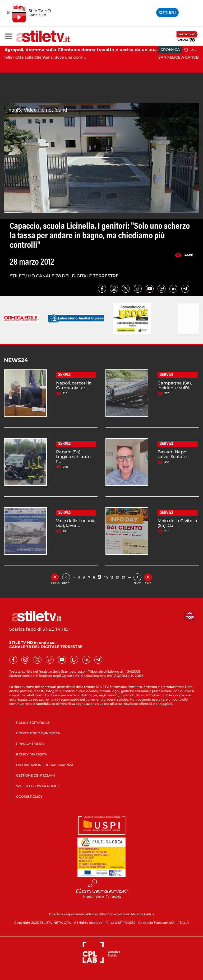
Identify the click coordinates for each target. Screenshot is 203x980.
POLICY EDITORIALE (33, 723)
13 (124, 578)
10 (106, 578)
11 (112, 578)
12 (117, 578)
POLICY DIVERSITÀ (32, 754)
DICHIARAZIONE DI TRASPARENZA (45, 765)
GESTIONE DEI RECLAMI (36, 775)
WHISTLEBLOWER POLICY (38, 786)
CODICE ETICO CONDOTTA (38, 733)
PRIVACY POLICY (30, 744)
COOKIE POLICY (29, 796)
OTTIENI (167, 12)
